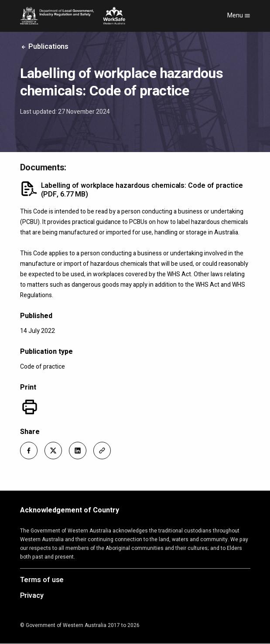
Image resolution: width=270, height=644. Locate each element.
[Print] (30, 407)
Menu (239, 15)
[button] (29, 451)
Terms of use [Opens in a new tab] (42, 580)
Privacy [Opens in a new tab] (32, 596)
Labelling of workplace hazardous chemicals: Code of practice (142, 190)
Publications (44, 47)
